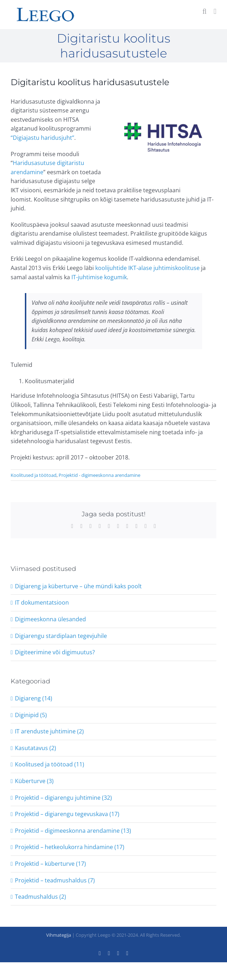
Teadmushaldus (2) (40, 897)
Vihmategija (59, 935)
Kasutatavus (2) (36, 748)
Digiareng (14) (34, 698)
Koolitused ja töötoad (34, 475)
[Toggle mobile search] (205, 12)
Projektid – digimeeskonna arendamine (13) (73, 831)
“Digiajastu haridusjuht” (42, 138)
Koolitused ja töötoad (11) (50, 764)
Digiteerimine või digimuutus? (55, 652)
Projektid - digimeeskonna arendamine (99, 475)
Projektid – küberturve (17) (50, 864)
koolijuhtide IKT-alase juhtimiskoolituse (147, 268)
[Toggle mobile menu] (215, 12)
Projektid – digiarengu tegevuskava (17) (67, 814)
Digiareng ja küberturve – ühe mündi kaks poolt (78, 586)
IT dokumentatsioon (42, 602)
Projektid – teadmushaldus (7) (55, 880)
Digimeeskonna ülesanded (50, 619)
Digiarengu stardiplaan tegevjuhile (61, 636)
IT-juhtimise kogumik (99, 277)
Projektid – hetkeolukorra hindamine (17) (70, 847)
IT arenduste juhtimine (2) (49, 731)
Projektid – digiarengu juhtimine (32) (63, 798)
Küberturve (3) (34, 781)
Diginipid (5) (31, 715)
